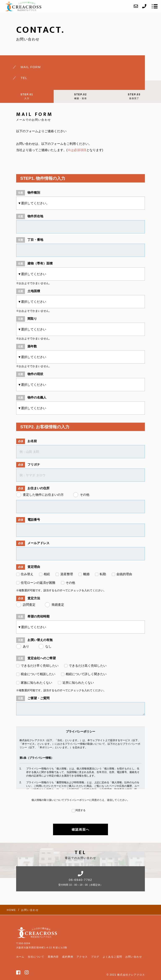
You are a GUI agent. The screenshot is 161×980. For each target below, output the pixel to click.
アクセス (82, 957)
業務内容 (53, 957)
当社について (36, 957)
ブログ (95, 957)
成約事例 (68, 957)
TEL (24, 78)
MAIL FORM (31, 67)
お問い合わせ (134, 957)
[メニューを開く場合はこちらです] (155, 6)
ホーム (20, 957)
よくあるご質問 (112, 957)
